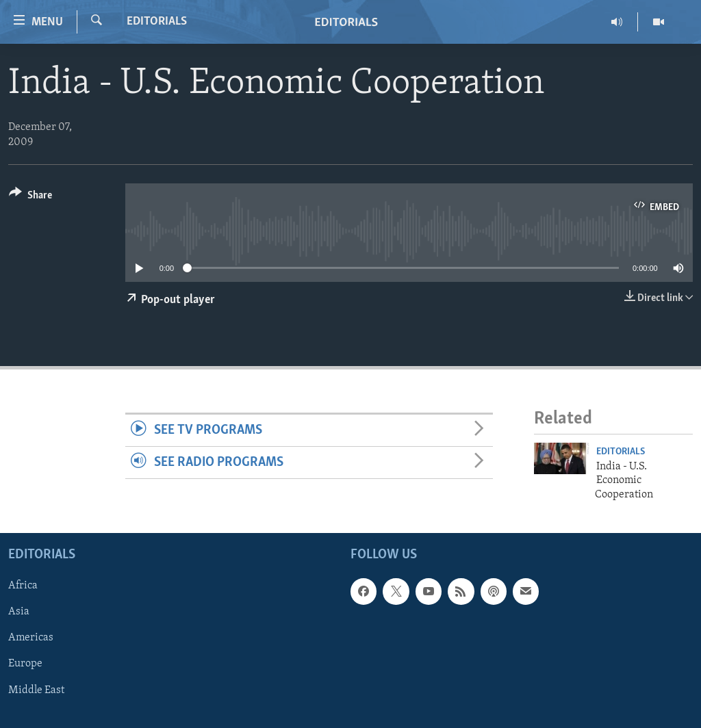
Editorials (157, 22)
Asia (19, 612)
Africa (23, 586)
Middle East (36, 690)
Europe (25, 664)
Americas (31, 638)
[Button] (30, 197)
